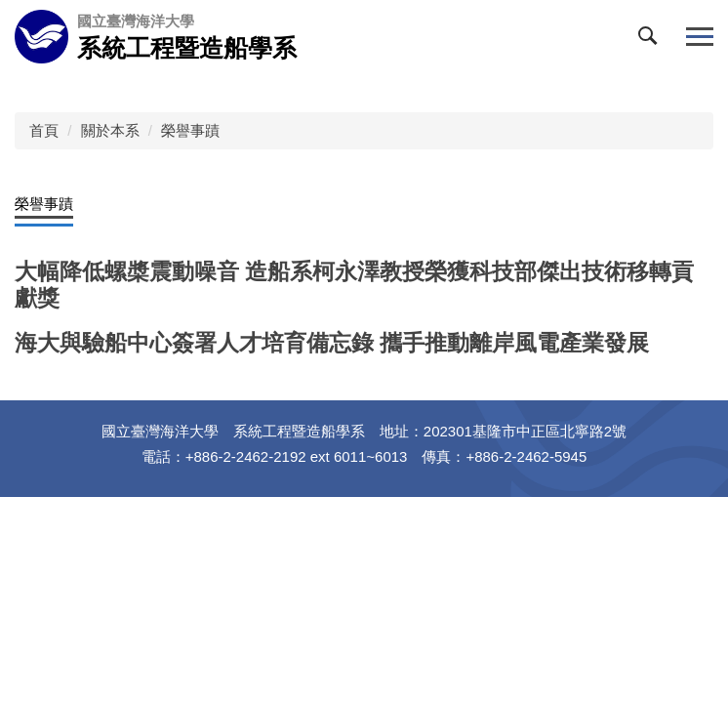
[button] (652, 40)
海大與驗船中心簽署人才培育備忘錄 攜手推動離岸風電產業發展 (332, 343)
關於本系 (110, 130)
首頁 (44, 130)
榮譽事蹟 (190, 130)
